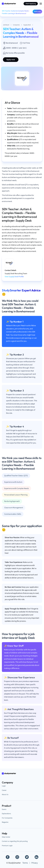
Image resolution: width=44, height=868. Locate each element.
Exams (4, 809)
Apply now (37, 11)
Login (4, 786)
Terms (25, 863)
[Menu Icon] (41, 4)
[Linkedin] (36, 857)
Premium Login (7, 846)
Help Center (6, 837)
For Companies (7, 818)
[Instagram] (17, 857)
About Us (5, 794)
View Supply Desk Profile (14, 277)
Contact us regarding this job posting (15, 841)
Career (4, 790)
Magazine (5, 822)
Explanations (6, 814)
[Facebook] (8, 857)
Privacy (35, 863)
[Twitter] (27, 857)
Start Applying (31, 4)
